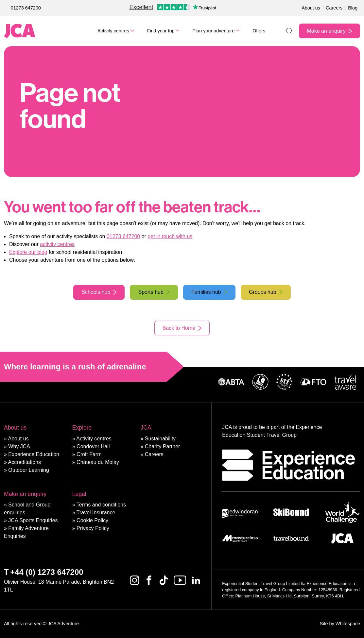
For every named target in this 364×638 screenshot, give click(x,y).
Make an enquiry (326, 31)
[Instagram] (135, 580)
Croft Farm (89, 454)
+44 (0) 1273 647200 (47, 572)
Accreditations (24, 462)
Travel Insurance (96, 513)
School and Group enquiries (27, 509)
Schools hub (96, 292)
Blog (353, 8)
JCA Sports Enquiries (33, 520)
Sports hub (151, 292)
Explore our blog (28, 252)
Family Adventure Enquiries (26, 532)
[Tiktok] (164, 580)
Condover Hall (93, 446)
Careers (334, 8)
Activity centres (113, 31)
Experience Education (34, 454)
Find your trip (161, 31)
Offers (259, 31)
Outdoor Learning (29, 470)
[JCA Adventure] (20, 31)
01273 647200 (26, 8)
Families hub (206, 292)
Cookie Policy (92, 520)
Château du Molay (98, 462)
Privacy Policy (93, 528)
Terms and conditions (101, 505)
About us (311, 8)
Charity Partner (163, 446)
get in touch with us (170, 236)
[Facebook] (149, 580)
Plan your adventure (213, 31)
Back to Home (179, 328)
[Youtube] (180, 580)
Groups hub (263, 292)
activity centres (57, 244)
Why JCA (19, 446)
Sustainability (160, 439)
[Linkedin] (196, 580)
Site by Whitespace (340, 624)
